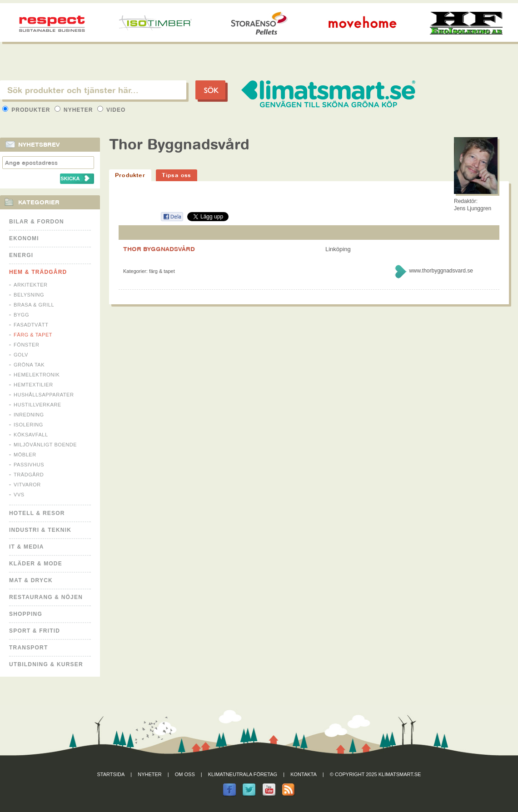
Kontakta (304, 774)
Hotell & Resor (37, 513)
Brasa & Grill (34, 305)
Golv (21, 355)
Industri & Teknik (40, 530)
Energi (21, 255)
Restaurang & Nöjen (46, 597)
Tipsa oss (177, 175)
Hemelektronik (37, 375)
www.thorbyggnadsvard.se (441, 271)
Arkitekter (31, 285)
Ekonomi (24, 238)
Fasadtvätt (31, 325)
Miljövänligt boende (45, 445)
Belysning (29, 295)
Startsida (111, 774)
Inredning (29, 415)
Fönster (26, 345)
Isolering (28, 425)
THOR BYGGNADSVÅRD (159, 249)
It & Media (27, 547)
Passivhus (29, 465)
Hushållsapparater (44, 395)
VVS (19, 495)
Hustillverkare (37, 405)
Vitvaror (27, 485)
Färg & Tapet (33, 335)
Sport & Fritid (35, 631)
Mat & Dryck (31, 580)
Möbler (25, 455)
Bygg (21, 315)
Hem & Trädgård (38, 272)
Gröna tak (29, 365)
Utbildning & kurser (46, 664)
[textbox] (93, 90)
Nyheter (75, 110)
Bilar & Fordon (37, 222)
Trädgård (29, 475)
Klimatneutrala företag (243, 774)
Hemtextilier (33, 385)
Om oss (185, 774)
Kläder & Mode (36, 564)
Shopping (26, 614)
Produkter (27, 110)
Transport (28, 648)
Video (112, 110)
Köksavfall (31, 435)
